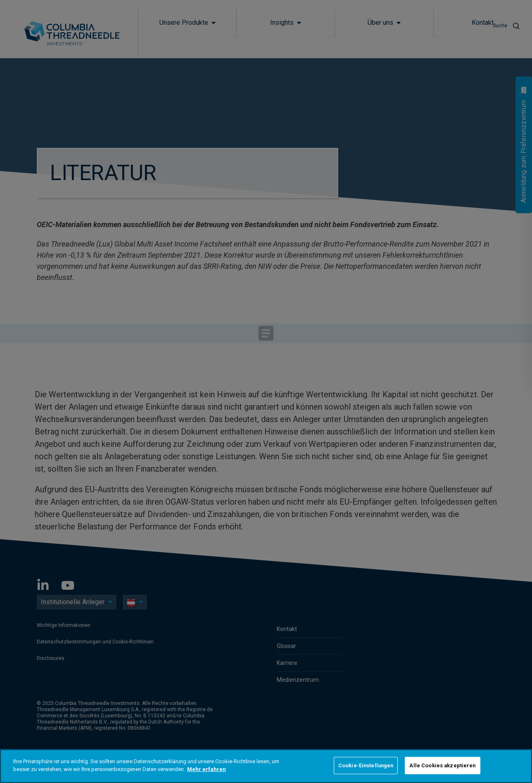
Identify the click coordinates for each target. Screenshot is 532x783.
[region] (266, 766)
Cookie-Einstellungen (366, 765)
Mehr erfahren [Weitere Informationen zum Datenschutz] (207, 769)
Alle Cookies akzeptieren (442, 765)
